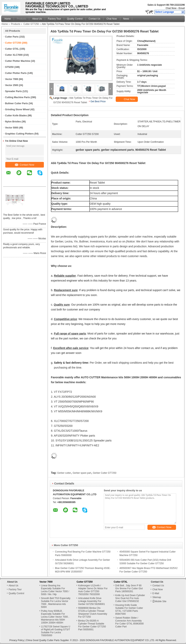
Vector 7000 (12, 79)
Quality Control (75, 19)
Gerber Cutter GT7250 (105, 473)
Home (8, 19)
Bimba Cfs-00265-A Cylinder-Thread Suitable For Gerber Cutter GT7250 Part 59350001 (92, 625)
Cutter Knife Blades (16, 116)
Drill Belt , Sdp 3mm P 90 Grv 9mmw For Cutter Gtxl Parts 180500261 (129, 588)
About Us (37, 19)
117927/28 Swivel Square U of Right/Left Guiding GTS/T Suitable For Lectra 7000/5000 (56, 631)
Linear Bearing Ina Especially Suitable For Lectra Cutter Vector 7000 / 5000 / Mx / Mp (55, 590)
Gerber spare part (82, 473)
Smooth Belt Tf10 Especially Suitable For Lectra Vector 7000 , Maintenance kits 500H (56, 603)
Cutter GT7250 (31, 24)
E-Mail (156, 593)
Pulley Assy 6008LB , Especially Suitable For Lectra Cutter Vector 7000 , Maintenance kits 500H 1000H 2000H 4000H (55, 617)
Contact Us (94, 19)
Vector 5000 (12, 128)
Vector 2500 (12, 85)
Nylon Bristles (13, 122)
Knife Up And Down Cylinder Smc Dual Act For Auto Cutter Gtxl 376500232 (130, 598)
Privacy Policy (17, 640)
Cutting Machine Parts (18, 97)
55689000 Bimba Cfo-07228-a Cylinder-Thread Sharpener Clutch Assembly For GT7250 (93, 612)
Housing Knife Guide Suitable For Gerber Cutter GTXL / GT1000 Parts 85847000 (129, 609)
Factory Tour (54, 19)
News (126, 19)
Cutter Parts (12, 37)
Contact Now (24, 165)
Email (182, 8)
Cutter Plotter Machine (18, 61)
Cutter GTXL (12, 49)
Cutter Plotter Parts (16, 73)
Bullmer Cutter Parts (17, 103)
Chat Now (171, 8)
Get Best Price (98, 101)
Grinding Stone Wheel (17, 109)
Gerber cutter (64, 473)
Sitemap (157, 597)
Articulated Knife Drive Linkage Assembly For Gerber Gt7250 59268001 (92, 601)
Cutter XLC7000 (14, 55)
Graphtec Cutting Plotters (19, 134)
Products (21, 19)
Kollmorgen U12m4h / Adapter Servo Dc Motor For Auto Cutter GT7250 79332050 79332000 (93, 590)
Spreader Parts (13, 91)
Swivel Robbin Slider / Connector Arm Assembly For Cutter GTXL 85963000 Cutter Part (130, 622)
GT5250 (9, 67)
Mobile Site (159, 601)
